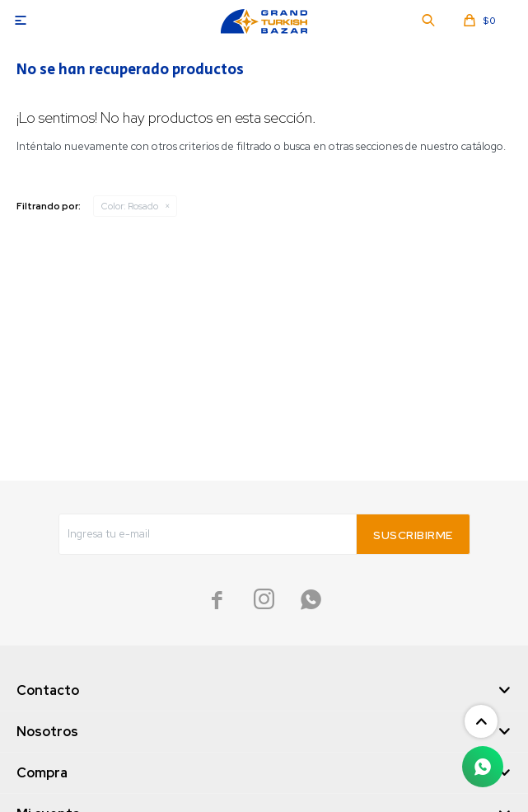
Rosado (130, 206)
